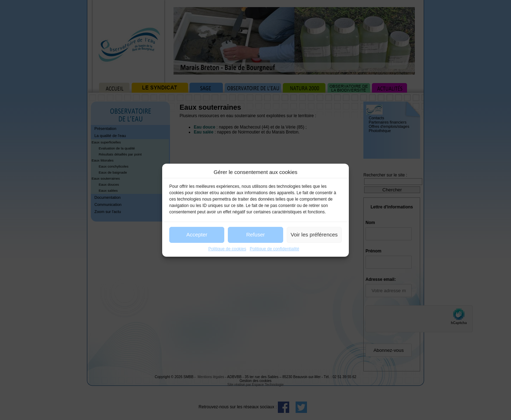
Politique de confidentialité (274, 249)
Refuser (256, 234)
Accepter (197, 234)
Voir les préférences (314, 234)
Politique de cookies (227, 249)
